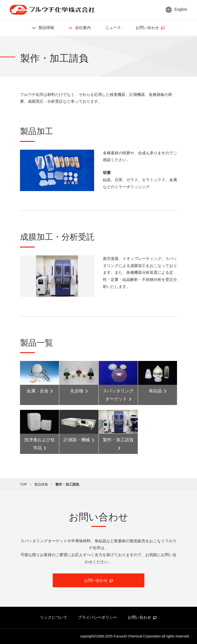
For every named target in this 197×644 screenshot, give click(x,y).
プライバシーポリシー (98, 617)
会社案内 (83, 28)
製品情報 (46, 28)
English (181, 9)
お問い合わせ (147, 28)
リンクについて (54, 617)
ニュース (113, 28)
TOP (24, 484)
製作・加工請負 (67, 484)
